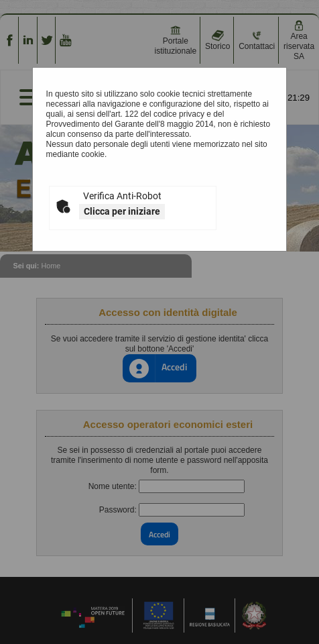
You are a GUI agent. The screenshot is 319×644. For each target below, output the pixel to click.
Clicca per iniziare (122, 211)
